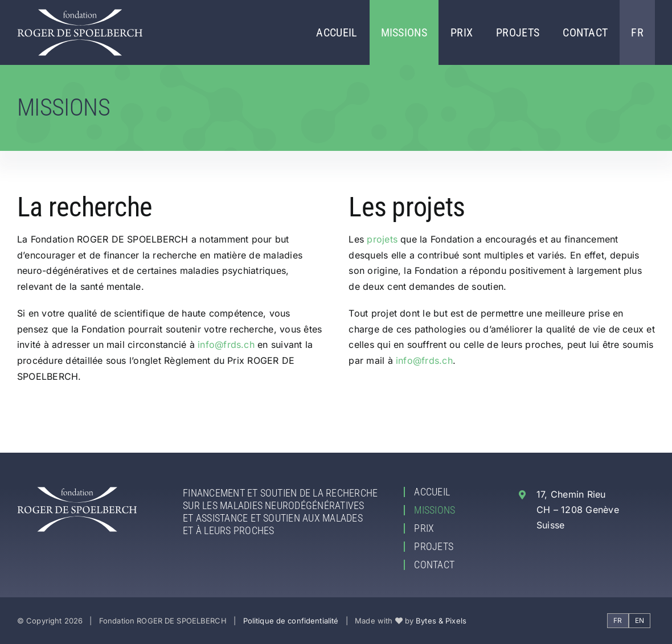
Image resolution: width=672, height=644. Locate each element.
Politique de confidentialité (291, 621)
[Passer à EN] (640, 621)
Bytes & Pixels (441, 621)
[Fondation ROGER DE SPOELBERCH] (80, 14)
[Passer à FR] (618, 621)
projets (382, 239)
